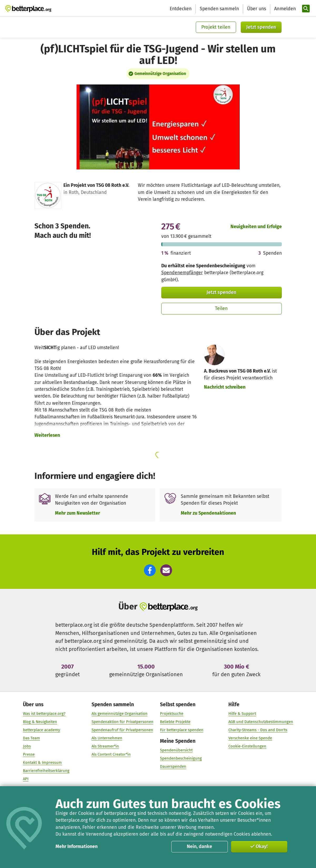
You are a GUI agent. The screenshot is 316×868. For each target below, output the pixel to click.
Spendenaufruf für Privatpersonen (122, 730)
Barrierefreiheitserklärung (46, 771)
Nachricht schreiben (225, 387)
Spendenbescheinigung (181, 759)
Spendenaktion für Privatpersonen (122, 722)
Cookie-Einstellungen (247, 746)
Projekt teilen (216, 27)
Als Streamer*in (105, 746)
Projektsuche (172, 714)
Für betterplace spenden (182, 730)
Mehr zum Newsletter (77, 513)
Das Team (31, 738)
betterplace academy (41, 730)
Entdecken (181, 9)
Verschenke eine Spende (250, 738)
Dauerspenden (173, 767)
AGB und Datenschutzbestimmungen (261, 722)
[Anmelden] (284, 9)
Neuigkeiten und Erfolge (256, 227)
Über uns (257, 9)
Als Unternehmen (107, 738)
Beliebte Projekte (175, 722)
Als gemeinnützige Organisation (119, 714)
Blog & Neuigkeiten (40, 722)
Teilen (221, 308)
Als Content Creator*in (111, 754)
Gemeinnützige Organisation (160, 74)
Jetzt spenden (261, 27)
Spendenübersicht (176, 750)
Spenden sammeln (219, 9)
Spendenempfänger (182, 273)
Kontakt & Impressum (42, 762)
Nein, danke (199, 846)
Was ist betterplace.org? (44, 714)
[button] (150, 570)
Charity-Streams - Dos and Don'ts (258, 730)
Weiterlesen (47, 435)
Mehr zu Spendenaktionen (208, 513)
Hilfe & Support (242, 714)
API (26, 779)
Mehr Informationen (77, 847)
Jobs (27, 746)
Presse (29, 754)
